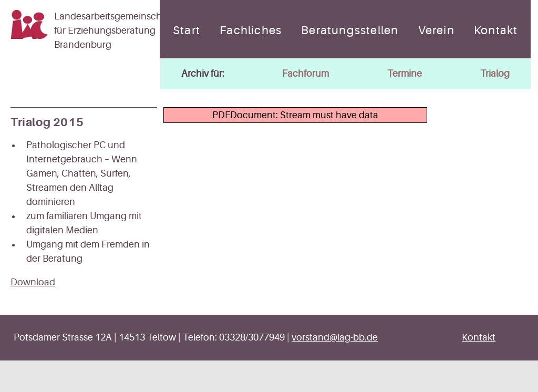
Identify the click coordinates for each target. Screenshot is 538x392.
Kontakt (496, 30)
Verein (436, 30)
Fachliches (251, 30)
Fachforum (306, 74)
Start (187, 30)
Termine (405, 74)
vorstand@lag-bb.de (335, 337)
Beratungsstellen (350, 30)
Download (33, 282)
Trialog (495, 74)
